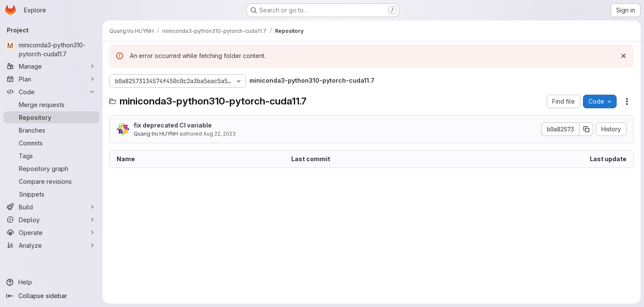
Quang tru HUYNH (156, 134)
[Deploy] (51, 220)
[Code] (51, 92)
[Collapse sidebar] (51, 296)
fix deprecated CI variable (173, 125)
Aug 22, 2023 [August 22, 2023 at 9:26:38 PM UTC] (220, 134)
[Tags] (51, 156)
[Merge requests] (51, 104)
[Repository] (51, 117)
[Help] (51, 282)
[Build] (51, 207)
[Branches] (51, 130)
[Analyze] (51, 245)
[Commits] (51, 143)
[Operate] (51, 232)
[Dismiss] (624, 56)
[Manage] (51, 66)
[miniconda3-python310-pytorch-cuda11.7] (51, 49)
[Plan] (51, 79)
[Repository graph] (51, 168)
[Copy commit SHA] (586, 129)
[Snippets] (51, 194)
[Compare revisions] (51, 181)
